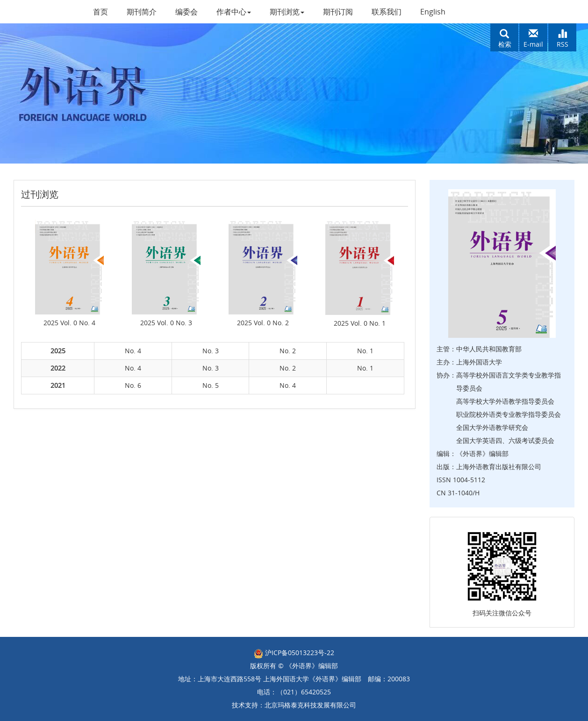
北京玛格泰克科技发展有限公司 (310, 705)
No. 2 (288, 351)
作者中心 (234, 12)
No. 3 (211, 351)
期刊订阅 (338, 12)
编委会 (186, 12)
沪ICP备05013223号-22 (294, 653)
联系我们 (387, 12)
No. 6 (133, 385)
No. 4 (133, 351)
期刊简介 (142, 12)
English (433, 12)
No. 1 (365, 351)
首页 (100, 12)
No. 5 (211, 385)
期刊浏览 (287, 12)
